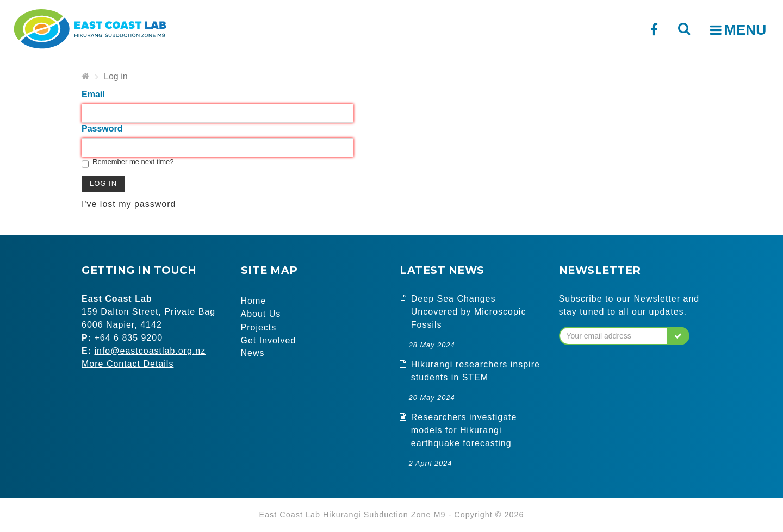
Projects (259, 327)
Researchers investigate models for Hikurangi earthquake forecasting (464, 430)
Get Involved (269, 340)
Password (102, 129)
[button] (678, 336)
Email (93, 94)
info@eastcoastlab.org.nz (150, 351)
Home (254, 301)
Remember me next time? (133, 162)
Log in (116, 76)
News (253, 353)
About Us (261, 314)
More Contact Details (128, 364)
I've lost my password (129, 204)
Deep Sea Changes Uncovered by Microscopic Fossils (469, 312)
